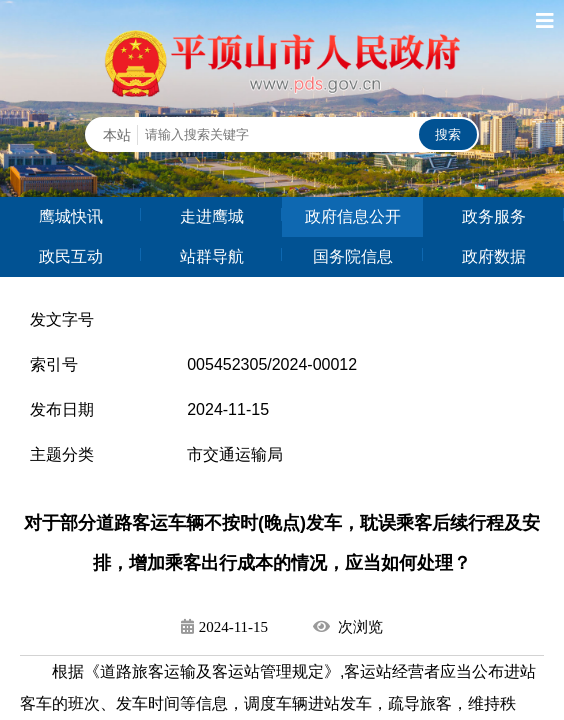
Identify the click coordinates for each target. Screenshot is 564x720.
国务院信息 (353, 256)
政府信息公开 (353, 216)
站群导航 (212, 256)
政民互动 (71, 256)
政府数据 (494, 256)
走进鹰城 (212, 216)
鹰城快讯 (71, 216)
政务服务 (494, 216)
